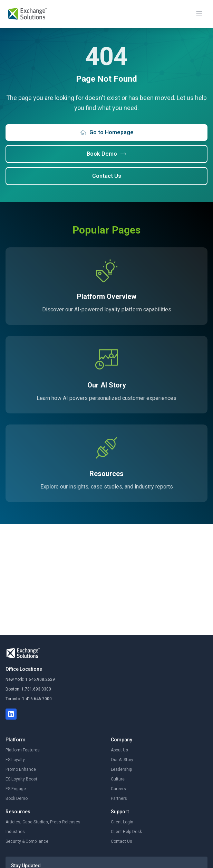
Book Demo (107, 154)
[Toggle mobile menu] (199, 14)
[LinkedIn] (11, 714)
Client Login (122, 822)
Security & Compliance (27, 841)
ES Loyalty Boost (21, 779)
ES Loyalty (15, 760)
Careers (118, 789)
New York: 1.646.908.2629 (30, 679)
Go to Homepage (107, 133)
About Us (119, 750)
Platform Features (23, 750)
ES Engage (16, 789)
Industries (15, 832)
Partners (119, 798)
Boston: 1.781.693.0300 (28, 689)
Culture (118, 779)
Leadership (121, 769)
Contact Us (107, 176)
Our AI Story (122, 760)
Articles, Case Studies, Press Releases (43, 822)
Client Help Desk (126, 832)
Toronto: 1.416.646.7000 (29, 699)
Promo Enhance (21, 769)
